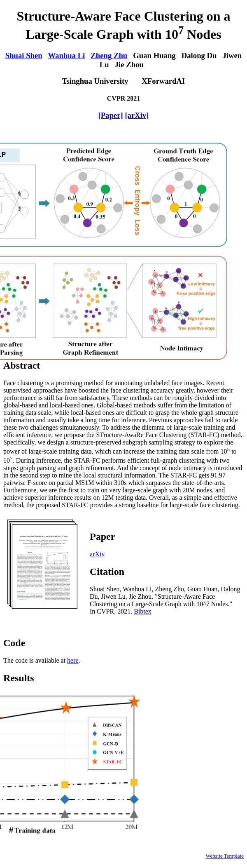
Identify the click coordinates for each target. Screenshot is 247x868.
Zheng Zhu (109, 55)
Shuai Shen (24, 55)
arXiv (97, 554)
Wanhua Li (66, 55)
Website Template (225, 856)
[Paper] (110, 115)
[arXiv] (137, 115)
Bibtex (143, 611)
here (73, 660)
